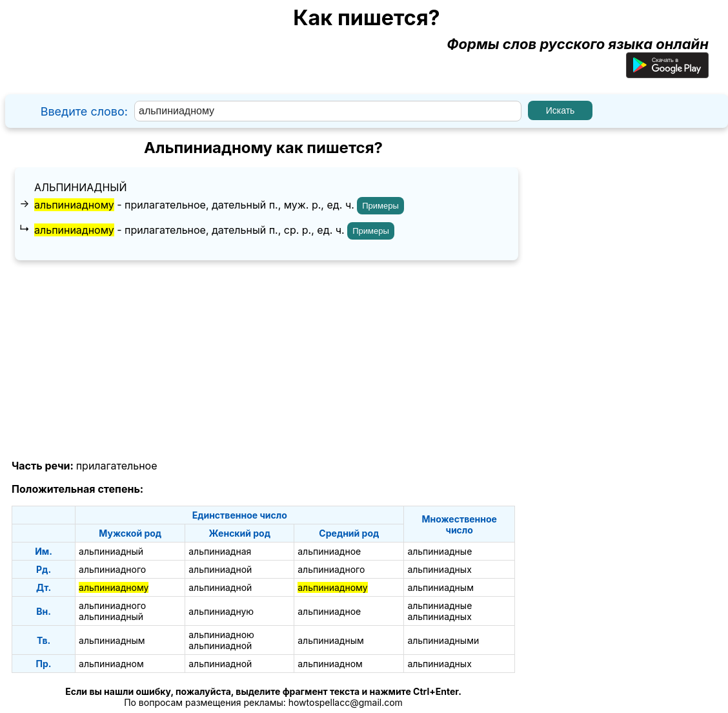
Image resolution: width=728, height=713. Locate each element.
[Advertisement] (263, 360)
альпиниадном (111, 664)
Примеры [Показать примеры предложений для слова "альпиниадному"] (380, 206)
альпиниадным (440, 587)
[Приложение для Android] (667, 73)
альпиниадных (439, 569)
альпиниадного (112, 569)
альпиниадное (329, 551)
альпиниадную (221, 611)
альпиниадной (220, 569)
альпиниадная (220, 551)
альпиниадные (440, 551)
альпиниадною (221, 635)
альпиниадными (443, 640)
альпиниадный (81, 187)
